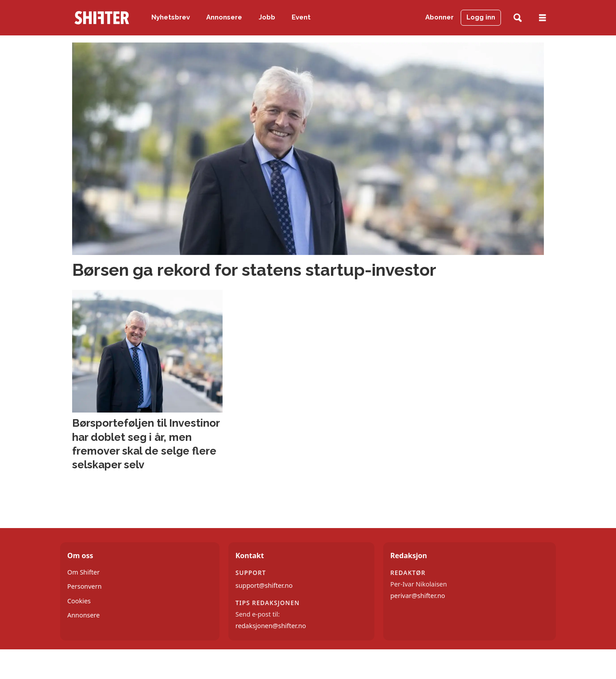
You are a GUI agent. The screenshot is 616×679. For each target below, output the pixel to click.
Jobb (267, 17)
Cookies (79, 601)
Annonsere (224, 17)
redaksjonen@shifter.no (271, 626)
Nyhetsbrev (171, 17)
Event (301, 17)
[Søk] (518, 18)
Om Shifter (83, 572)
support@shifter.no (264, 585)
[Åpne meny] (543, 18)
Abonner (439, 17)
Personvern (85, 586)
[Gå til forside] (102, 18)
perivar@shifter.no (418, 596)
